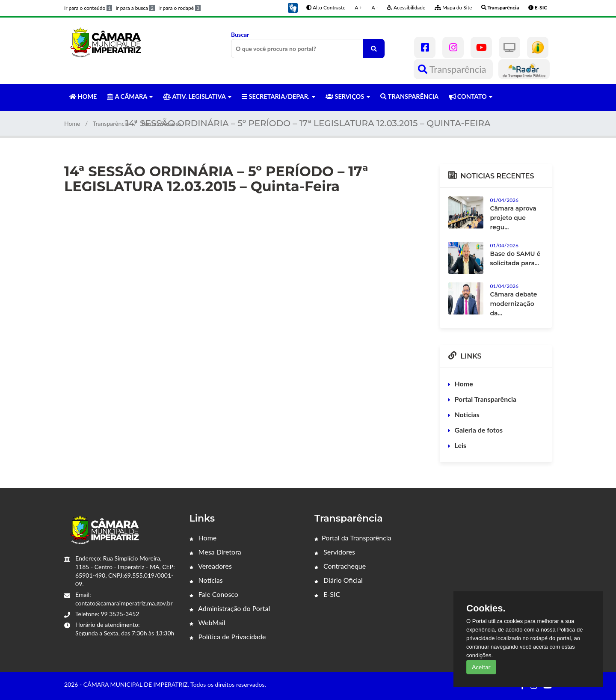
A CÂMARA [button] (130, 96)
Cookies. (486, 608)
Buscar (308, 44)
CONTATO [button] (471, 96)
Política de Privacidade (228, 636)
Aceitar (481, 667)
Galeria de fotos (479, 430)
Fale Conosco (214, 594)
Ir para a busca (135, 8)
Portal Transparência (486, 399)
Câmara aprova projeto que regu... (513, 218)
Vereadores (211, 566)
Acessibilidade (406, 7)
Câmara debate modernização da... (514, 304)
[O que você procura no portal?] (374, 49)
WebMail (207, 622)
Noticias (467, 414)
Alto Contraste (326, 7)
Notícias (206, 580)
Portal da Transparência (353, 538)
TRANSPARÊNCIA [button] (409, 96)
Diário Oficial (339, 580)
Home (72, 123)
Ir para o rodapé (179, 8)
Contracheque (340, 566)
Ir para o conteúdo (88, 8)
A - (375, 7)
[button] (293, 7)
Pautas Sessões (161, 123)
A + (358, 7)
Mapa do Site (453, 7)
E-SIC (327, 594)
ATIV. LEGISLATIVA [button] (197, 96)
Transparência (453, 69)
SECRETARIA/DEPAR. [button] (278, 96)
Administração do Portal (230, 608)
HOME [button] (83, 96)
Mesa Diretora (215, 552)
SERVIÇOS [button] (348, 96)
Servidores (335, 552)
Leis (461, 445)
